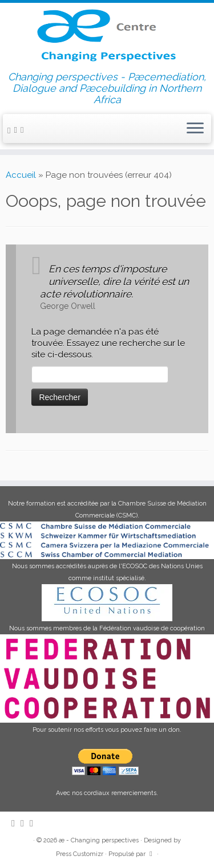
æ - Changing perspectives (99, 840)
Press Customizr (80, 854)
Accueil (21, 175)
